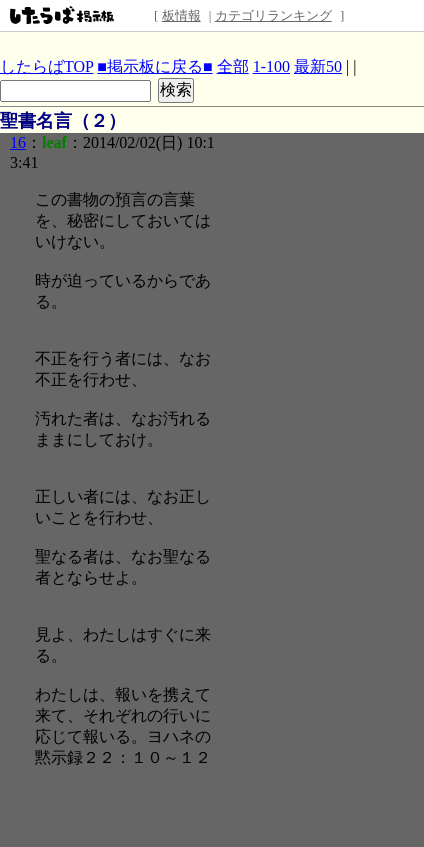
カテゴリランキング (273, 15)
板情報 (181, 15)
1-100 (271, 66)
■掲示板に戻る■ (154, 66)
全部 (233, 66)
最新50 (318, 66)
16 (18, 142)
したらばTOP (46, 66)
